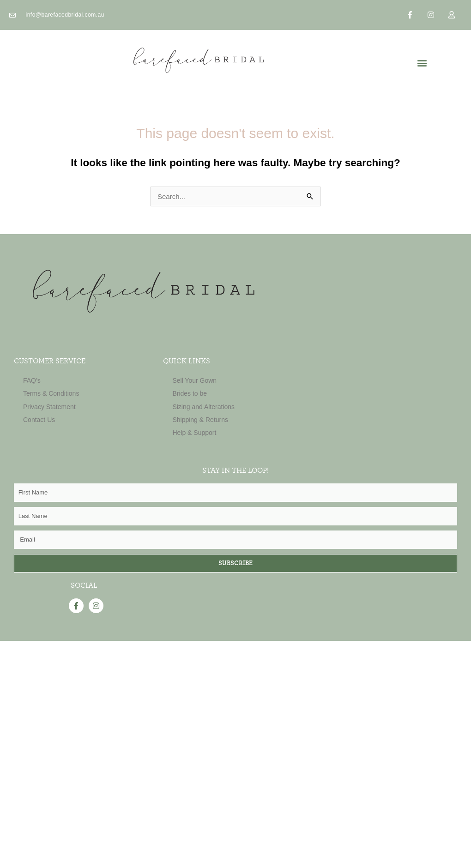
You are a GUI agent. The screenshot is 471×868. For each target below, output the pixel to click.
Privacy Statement (49, 407)
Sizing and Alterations (203, 407)
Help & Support (194, 433)
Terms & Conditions (51, 393)
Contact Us (39, 420)
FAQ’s (32, 380)
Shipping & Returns (200, 420)
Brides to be (190, 393)
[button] (422, 63)
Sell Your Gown (194, 380)
